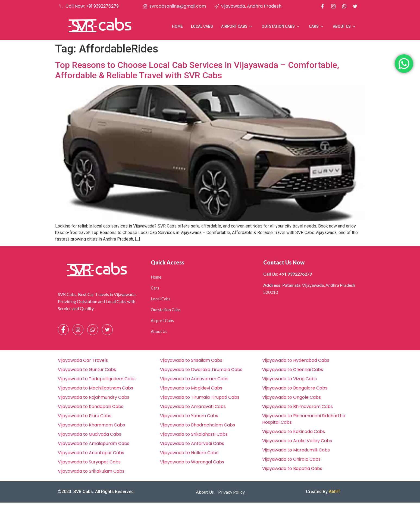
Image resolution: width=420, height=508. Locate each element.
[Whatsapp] (344, 6)
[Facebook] (322, 6)
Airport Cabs (237, 26)
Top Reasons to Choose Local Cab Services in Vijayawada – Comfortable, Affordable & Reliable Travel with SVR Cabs (197, 70)
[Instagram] (333, 6)
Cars (317, 26)
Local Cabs (202, 26)
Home (177, 26)
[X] (355, 6)
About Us (345, 26)
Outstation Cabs (281, 26)
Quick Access (167, 262)
